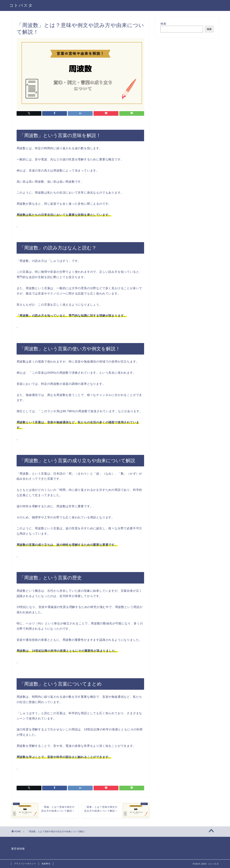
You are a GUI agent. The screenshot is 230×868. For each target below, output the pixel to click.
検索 (163, 24)
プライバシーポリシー (25, 864)
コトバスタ (21, 5)
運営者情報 (18, 849)
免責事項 (46, 864)
